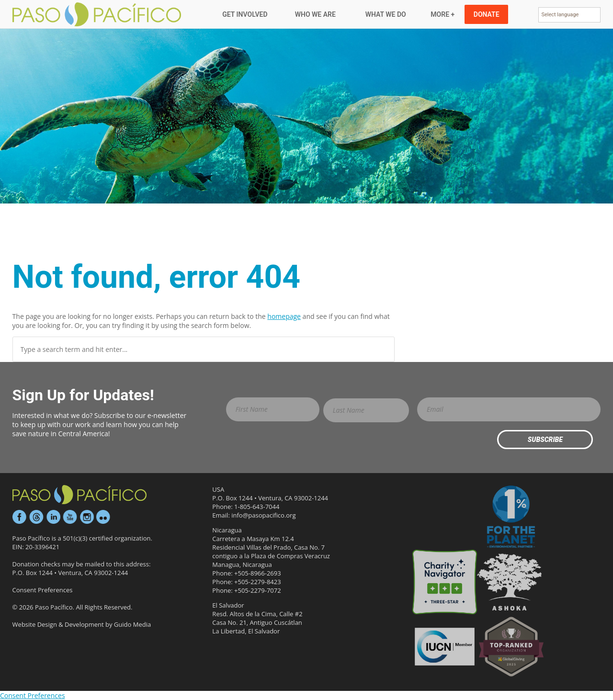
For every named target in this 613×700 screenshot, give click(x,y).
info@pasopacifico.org (263, 515)
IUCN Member (445, 647)
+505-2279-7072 (258, 590)
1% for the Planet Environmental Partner (511, 517)
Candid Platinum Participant (445, 517)
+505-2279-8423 (258, 582)
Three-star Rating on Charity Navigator (445, 582)
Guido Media (132, 624)
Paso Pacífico (79, 495)
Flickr (103, 517)
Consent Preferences (43, 590)
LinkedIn (53, 517)
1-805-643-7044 (257, 507)
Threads (36, 517)
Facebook (20, 517)
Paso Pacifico (97, 14)
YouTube (70, 517)
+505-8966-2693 (258, 573)
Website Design (35, 624)
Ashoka (509, 582)
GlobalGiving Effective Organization (511, 647)
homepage (284, 316)
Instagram (87, 517)
